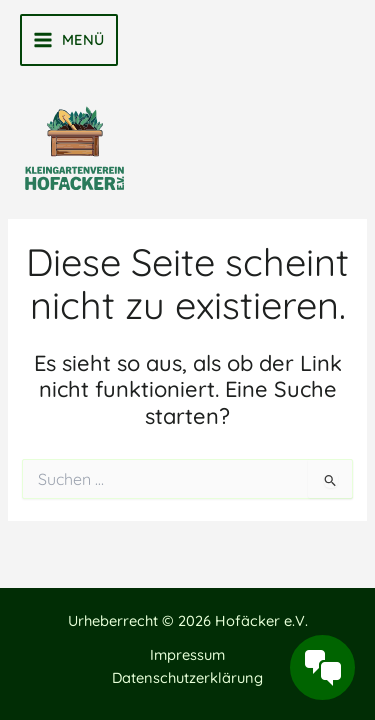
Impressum (187, 654)
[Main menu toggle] (69, 40)
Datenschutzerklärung (187, 677)
